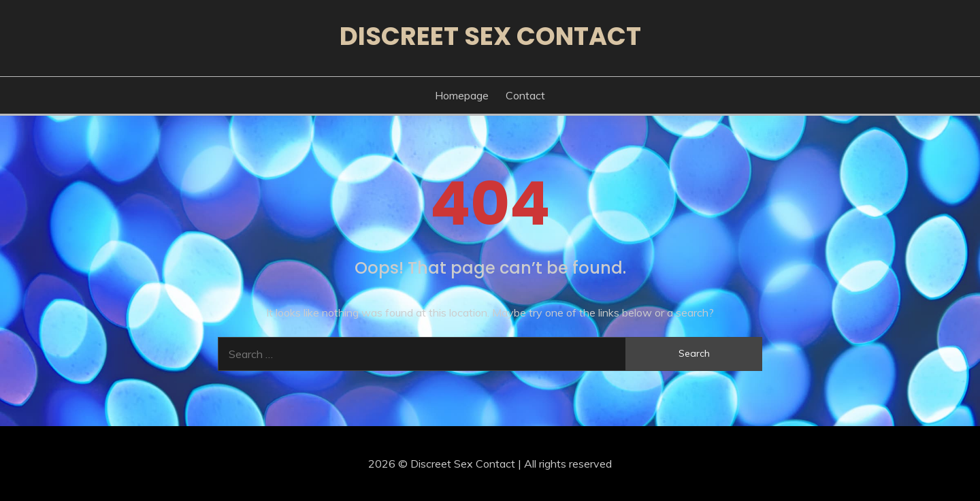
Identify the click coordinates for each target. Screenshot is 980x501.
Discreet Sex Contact (490, 36)
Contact (525, 95)
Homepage (462, 95)
